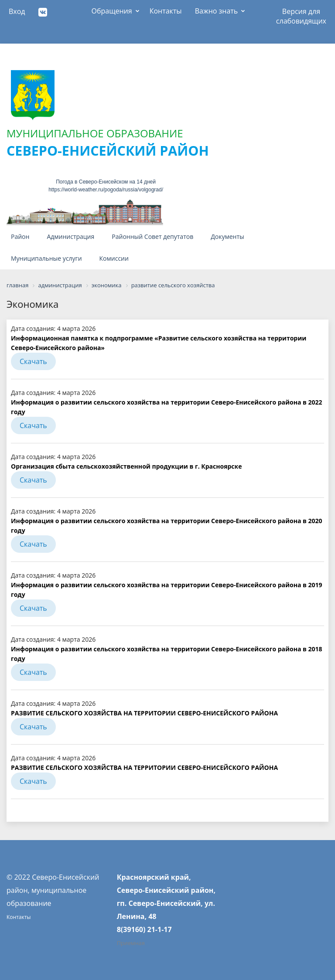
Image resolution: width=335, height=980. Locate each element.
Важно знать (217, 11)
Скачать (33, 361)
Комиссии (114, 258)
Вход (17, 11)
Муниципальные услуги (46, 258)
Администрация (70, 236)
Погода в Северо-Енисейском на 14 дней (106, 182)
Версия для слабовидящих (301, 14)
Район (20, 236)
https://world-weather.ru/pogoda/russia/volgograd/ (106, 190)
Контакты (166, 11)
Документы (227, 236)
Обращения (112, 11)
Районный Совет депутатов (152, 236)
